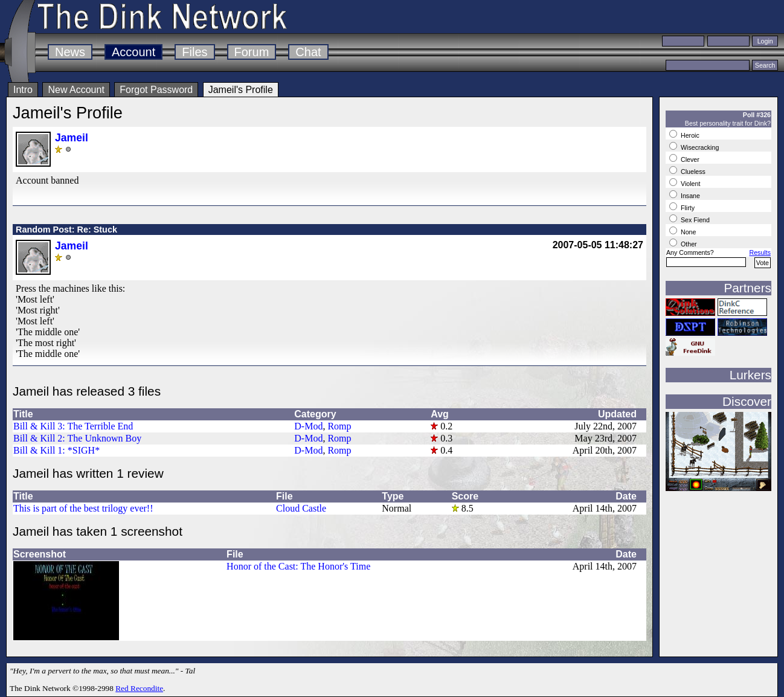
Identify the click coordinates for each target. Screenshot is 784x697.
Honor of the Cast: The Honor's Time (298, 566)
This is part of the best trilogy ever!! (83, 508)
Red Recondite (139, 688)
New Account (76, 90)
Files (194, 52)
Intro (23, 90)
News (70, 52)
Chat (308, 52)
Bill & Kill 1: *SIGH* (56, 450)
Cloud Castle (301, 508)
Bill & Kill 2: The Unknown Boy (77, 438)
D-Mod (308, 426)
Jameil (72, 138)
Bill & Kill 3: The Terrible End (73, 426)
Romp (339, 426)
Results (760, 252)
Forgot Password (156, 90)
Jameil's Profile (241, 90)
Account (133, 52)
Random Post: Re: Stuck (66, 230)
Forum (252, 52)
